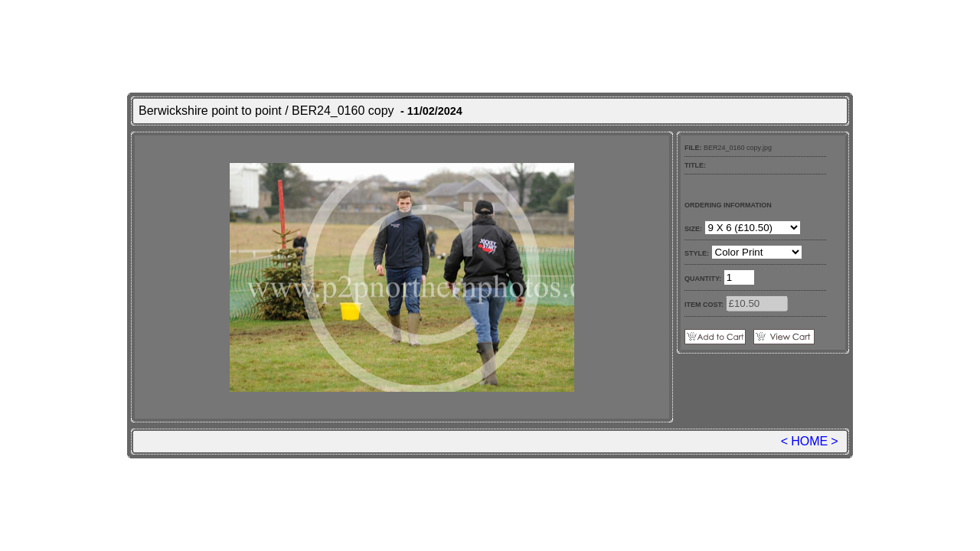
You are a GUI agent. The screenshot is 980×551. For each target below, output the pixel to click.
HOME (809, 441)
